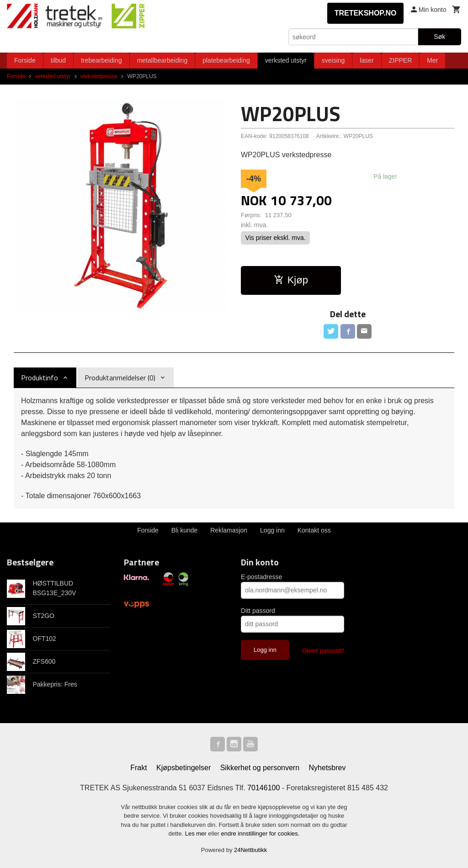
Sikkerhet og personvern (260, 768)
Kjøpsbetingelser (183, 768)
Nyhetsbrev (327, 768)
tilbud (58, 60)
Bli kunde (185, 530)
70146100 (263, 788)
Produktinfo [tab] (40, 378)
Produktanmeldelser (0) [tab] (120, 378)
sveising (333, 60)
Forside (25, 60)
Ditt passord (258, 611)
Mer (432, 60)
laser (367, 60)
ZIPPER (401, 60)
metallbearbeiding (162, 60)
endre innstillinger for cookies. (260, 833)
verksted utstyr (286, 60)
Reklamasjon (229, 530)
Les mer (197, 833)
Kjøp (291, 280)
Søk (439, 37)
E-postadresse (261, 577)
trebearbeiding (101, 60)
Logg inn (272, 530)
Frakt (138, 768)
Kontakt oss (314, 530)
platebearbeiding (226, 60)
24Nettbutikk (250, 850)
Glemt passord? (323, 651)
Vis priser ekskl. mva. (276, 238)
